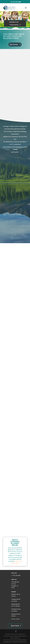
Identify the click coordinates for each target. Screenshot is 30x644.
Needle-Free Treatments (14, 23)
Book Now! (15, 626)
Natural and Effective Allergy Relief (15, 16)
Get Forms (14, 44)
